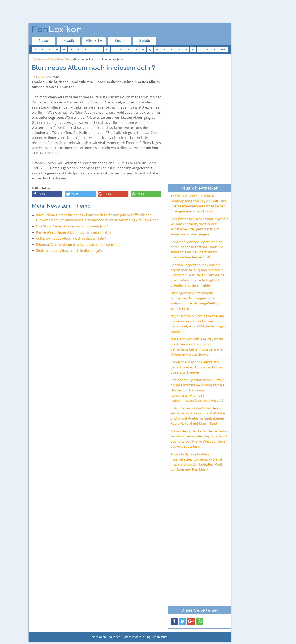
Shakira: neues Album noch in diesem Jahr (69, 251)
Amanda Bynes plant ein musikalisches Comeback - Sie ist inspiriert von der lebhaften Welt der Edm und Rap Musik (196, 462)
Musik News (64, 59)
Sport (119, 41)
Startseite (38, 59)
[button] (47, 194)
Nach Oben (99, 637)
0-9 (223, 49)
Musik (69, 41)
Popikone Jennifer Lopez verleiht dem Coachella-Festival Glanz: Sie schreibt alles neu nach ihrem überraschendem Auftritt (197, 250)
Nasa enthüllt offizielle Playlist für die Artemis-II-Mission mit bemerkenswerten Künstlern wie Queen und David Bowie (197, 347)
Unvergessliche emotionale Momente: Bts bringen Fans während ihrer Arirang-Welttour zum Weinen (196, 301)
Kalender (114, 637)
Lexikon (57, 30)
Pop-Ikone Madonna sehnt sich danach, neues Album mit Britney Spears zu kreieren (197, 367)
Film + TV (94, 41)
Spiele (145, 41)
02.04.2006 (38, 77)
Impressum (160, 637)
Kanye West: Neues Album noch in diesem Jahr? (74, 232)
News (43, 41)
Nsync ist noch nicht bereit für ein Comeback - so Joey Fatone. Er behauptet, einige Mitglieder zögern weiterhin (199, 324)
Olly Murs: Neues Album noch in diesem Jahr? (72, 226)
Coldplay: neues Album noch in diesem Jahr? (71, 238)
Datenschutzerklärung (136, 637)
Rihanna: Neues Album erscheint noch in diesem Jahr (78, 245)
